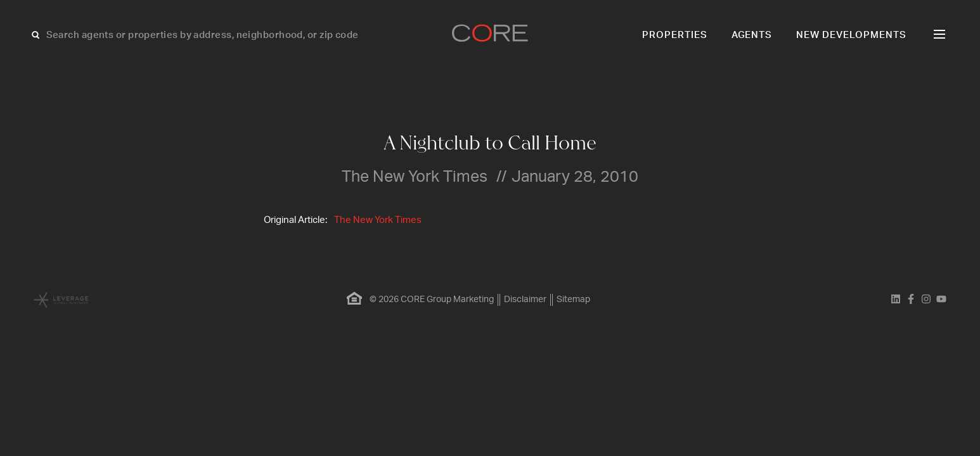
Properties (675, 35)
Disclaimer (525, 300)
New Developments (851, 35)
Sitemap (573, 300)
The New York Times (378, 220)
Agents (752, 35)
